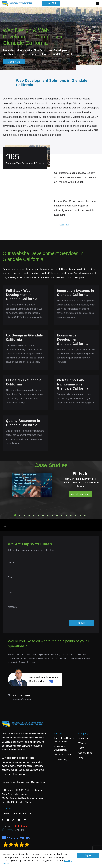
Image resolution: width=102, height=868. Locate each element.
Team (81, 748)
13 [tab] (71, 515)
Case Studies (85, 753)
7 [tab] (43, 515)
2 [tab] (20, 515)
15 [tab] (80, 515)
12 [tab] (66, 515)
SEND (81, 623)
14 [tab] (76, 515)
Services (58, 733)
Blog (81, 758)
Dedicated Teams (63, 755)
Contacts (6, 809)
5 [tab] (34, 515)
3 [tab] (24, 515)
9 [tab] (52, 515)
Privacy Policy (9, 782)
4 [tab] (29, 515)
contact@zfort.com (23, 699)
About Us (83, 738)
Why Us (82, 743)
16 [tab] (85, 515)
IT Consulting (61, 760)
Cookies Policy (38, 782)
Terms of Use (23, 782)
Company (83, 733)
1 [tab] (15, 515)
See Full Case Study (80, 494)
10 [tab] (57, 515)
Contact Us (14, 62)
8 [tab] (48, 515)
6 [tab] (38, 515)
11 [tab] (62, 515)
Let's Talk (51, 3)
